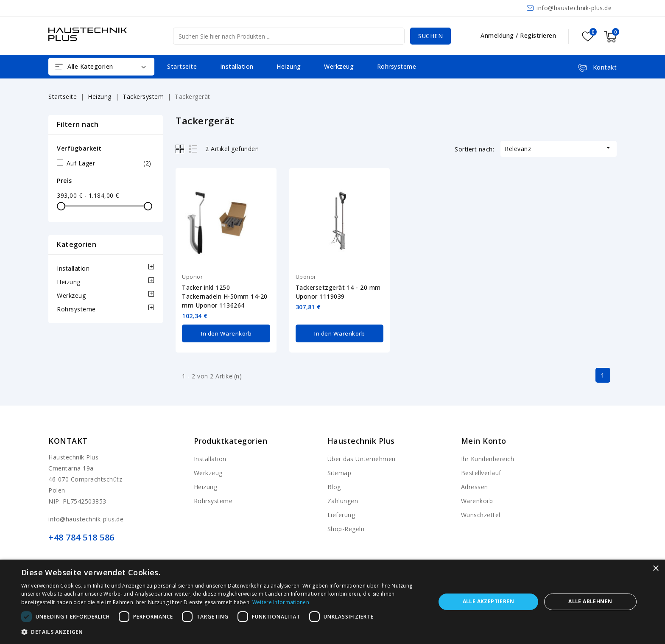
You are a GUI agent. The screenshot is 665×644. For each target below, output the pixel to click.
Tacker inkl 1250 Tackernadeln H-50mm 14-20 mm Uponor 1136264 (225, 296)
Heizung (289, 66)
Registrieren (538, 35)
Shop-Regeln (346, 528)
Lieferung (341, 514)
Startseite (182, 66)
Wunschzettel (481, 514)
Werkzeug (339, 66)
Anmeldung (498, 35)
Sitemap (339, 472)
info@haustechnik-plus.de (574, 8)
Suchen (430, 36)
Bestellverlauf (481, 472)
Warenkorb (477, 500)
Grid (181, 149)
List (194, 149)
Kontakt (68, 440)
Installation (237, 66)
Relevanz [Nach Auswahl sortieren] (559, 148)
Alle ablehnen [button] (590, 601)
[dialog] (332, 602)
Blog (334, 486)
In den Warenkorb (226, 333)
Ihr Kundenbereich (488, 458)
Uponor (192, 277)
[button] (222, 632)
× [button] (655, 569)
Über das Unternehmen (362, 458)
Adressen (475, 486)
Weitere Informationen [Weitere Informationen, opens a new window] (281, 602)
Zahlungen (343, 500)
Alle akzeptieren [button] (488, 601)
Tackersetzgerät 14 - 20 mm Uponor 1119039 (338, 292)
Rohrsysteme (397, 66)
